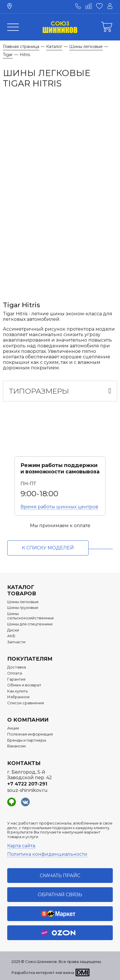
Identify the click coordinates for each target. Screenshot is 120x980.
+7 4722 (27, 784)
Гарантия (16, 679)
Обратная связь (60, 895)
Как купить (17, 691)
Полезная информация (30, 734)
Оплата (15, 673)
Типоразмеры (39, 391)
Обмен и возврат (24, 685)
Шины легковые (23, 602)
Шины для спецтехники (30, 624)
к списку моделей (48, 548)
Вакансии (16, 746)
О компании (28, 720)
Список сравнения (26, 703)
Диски (13, 630)
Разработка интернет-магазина (43, 972)
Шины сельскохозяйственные (31, 616)
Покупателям (30, 659)
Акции (13, 728)
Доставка (17, 667)
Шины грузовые (23, 608)
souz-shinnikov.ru (27, 790)
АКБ (11, 636)
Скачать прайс (60, 876)
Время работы (59, 507)
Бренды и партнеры (27, 740)
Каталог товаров (22, 590)
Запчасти (16, 642)
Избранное (18, 697)
